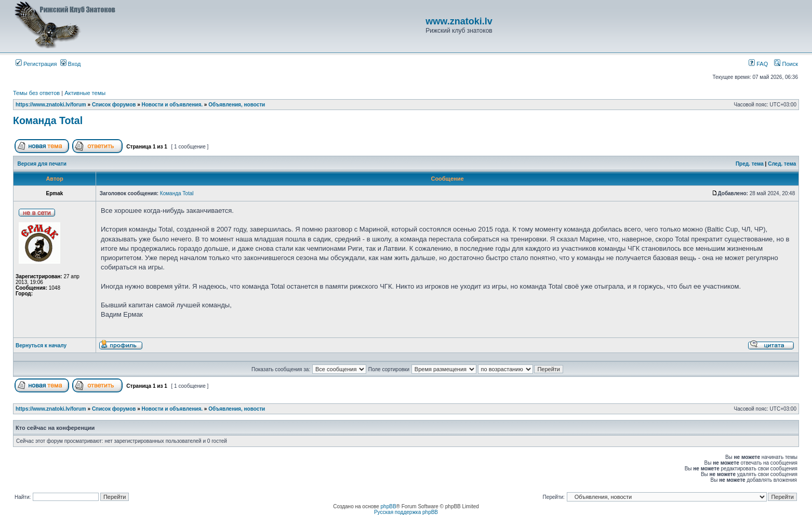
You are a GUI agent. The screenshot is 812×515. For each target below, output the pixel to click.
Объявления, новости (237, 105)
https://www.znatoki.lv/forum (51, 105)
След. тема (782, 164)
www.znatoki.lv (459, 21)
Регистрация (36, 64)
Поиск (786, 64)
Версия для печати (42, 164)
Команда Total (48, 120)
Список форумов (114, 105)
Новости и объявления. (172, 105)
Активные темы (85, 93)
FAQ (758, 64)
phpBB (389, 506)
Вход (71, 64)
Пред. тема (750, 164)
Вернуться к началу (41, 345)
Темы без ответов (36, 93)
